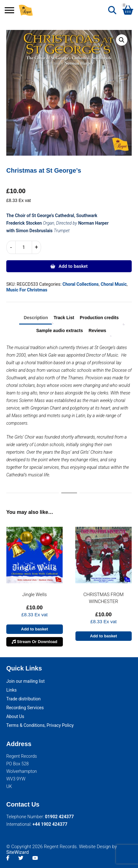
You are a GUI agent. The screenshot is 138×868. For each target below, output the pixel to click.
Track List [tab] (64, 318)
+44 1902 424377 (50, 824)
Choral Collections (81, 284)
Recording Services (25, 708)
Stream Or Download (34, 642)
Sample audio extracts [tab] (60, 331)
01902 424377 (59, 817)
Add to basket (73, 266)
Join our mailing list (25, 681)
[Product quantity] (24, 247)
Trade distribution (23, 699)
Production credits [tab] (99, 318)
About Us (15, 716)
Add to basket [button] (35, 629)
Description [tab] (36, 318)
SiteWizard (17, 852)
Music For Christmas (27, 290)
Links (11, 690)
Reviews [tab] (97, 331)
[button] (122, 40)
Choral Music (114, 284)
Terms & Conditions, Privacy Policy (40, 725)
